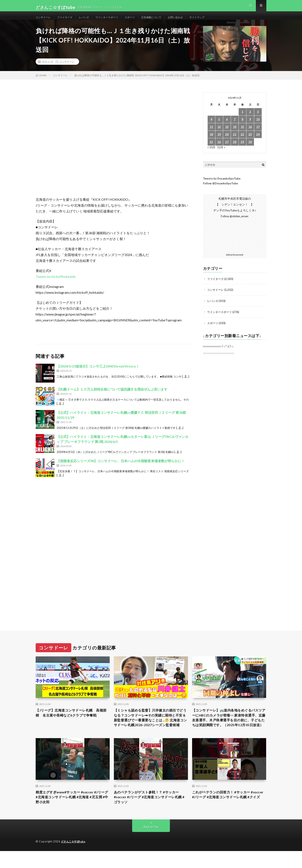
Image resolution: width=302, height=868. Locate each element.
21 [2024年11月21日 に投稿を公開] (235, 142)
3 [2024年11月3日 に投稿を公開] (258, 119)
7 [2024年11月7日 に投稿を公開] (235, 127)
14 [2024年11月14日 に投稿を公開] (235, 134)
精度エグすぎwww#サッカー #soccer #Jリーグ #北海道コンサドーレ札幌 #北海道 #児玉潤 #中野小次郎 (73, 813)
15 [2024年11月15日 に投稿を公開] (242, 134)
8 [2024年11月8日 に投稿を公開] (242, 127)
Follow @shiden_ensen (235, 224)
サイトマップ (216, 21)
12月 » (222, 155)
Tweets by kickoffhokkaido (56, 284)
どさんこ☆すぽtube (74, 859)
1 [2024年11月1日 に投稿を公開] (242, 119)
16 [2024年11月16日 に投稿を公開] (250, 134)
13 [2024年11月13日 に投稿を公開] (227, 134)
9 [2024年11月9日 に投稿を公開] (250, 127)
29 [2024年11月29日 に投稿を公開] (242, 149)
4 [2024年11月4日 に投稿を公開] (211, 127)
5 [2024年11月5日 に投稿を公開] (219, 127)
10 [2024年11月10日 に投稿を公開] (258, 127)
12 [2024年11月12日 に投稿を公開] (219, 134)
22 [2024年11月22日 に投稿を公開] (242, 142)
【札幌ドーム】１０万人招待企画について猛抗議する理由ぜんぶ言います (112, 397)
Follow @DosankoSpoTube (221, 191)
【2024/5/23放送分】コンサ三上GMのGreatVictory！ (98, 374)
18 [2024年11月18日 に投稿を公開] (211, 142)
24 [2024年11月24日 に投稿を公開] (258, 142)
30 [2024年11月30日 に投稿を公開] (250, 149)
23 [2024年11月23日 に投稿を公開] (250, 142)
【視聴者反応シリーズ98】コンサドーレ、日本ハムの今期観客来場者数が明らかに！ (121, 468)
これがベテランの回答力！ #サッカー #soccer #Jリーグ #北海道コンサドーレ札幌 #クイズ (228, 813)
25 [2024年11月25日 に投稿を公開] (211, 149)
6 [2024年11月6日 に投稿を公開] (227, 127)
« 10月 (212, 155)
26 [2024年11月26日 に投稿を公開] (219, 149)
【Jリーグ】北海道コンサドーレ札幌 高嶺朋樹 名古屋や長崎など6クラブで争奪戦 (72, 723)
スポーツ (141, 21)
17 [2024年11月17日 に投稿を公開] (258, 134)
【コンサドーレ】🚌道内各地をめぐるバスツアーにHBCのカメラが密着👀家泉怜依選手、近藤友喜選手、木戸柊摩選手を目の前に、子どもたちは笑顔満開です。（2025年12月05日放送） (229, 729)
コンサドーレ (44, 21)
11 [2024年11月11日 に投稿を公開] (211, 134)
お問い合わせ (192, 21)
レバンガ (90, 21)
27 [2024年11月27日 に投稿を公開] (227, 149)
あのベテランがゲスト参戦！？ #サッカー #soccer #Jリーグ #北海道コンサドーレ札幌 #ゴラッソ (150, 813)
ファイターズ (69, 21)
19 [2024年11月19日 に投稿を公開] (219, 142)
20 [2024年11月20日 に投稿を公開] (227, 142)
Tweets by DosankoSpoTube (222, 186)
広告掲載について (165, 21)
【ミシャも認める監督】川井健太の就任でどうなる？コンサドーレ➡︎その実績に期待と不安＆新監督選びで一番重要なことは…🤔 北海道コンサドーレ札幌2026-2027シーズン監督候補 (151, 729)
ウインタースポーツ (115, 21)
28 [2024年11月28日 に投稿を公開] (235, 149)
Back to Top (151, 844)
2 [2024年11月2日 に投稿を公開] (250, 119)
